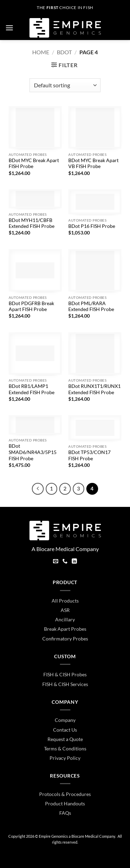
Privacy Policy (65, 758)
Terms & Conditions (65, 748)
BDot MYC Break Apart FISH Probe (34, 164)
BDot (64, 52)
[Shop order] (65, 85)
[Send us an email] (56, 562)
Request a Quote (65, 739)
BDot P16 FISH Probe (92, 226)
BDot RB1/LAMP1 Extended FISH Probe (32, 389)
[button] (9, 28)
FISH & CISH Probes (65, 674)
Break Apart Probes (65, 629)
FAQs (65, 813)
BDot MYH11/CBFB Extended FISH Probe (32, 223)
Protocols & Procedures (65, 794)
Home (41, 52)
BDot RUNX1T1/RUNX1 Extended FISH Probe (94, 389)
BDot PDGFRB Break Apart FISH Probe (31, 306)
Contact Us (65, 730)
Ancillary (65, 619)
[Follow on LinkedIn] (74, 562)
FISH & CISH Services (65, 684)
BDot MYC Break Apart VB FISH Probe (93, 164)
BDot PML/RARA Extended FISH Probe (91, 306)
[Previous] (38, 489)
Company (65, 720)
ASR (65, 610)
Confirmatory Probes (65, 639)
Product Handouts (65, 803)
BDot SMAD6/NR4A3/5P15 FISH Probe (33, 452)
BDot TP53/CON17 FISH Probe (89, 455)
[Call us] (65, 562)
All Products (65, 601)
